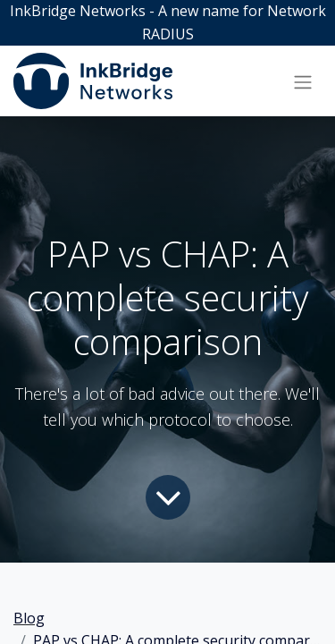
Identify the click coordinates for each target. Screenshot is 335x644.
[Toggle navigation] (303, 81)
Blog (29, 618)
